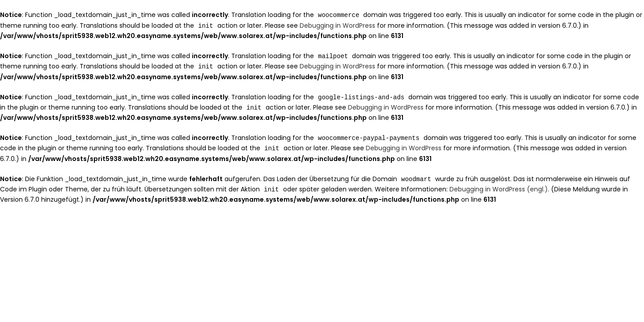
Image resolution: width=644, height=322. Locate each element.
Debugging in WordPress (337, 25)
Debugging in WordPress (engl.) (499, 185)
